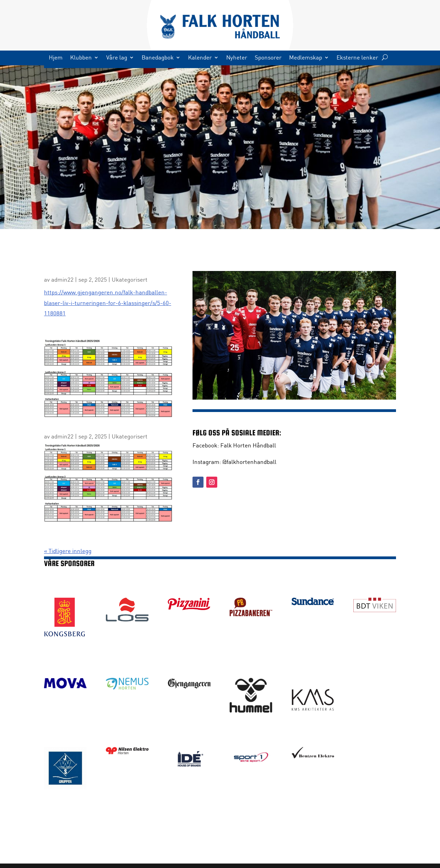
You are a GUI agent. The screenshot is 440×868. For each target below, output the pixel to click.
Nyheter (237, 58)
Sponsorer (268, 58)
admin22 (62, 279)
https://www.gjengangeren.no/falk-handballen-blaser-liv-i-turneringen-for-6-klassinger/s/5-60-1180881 (108, 303)
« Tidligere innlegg (68, 551)
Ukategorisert (130, 279)
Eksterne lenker (357, 58)
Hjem (56, 58)
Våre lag (117, 58)
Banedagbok (158, 58)
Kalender (200, 58)
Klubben (81, 58)
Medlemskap (306, 58)
